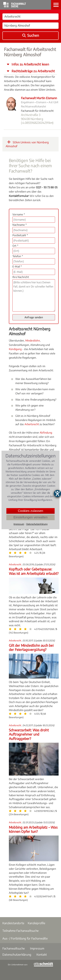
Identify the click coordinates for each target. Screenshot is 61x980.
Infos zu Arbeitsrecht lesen (30, 64)
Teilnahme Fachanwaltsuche (20, 931)
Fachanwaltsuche (14, 948)
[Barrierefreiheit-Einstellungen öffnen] (57, 494)
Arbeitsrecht (32, 424)
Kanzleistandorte (13, 923)
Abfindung (46, 433)
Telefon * (18, 256)
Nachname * (20, 225)
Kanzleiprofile (36, 923)
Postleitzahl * (20, 235)
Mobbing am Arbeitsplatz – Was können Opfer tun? (33, 829)
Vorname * (19, 214)
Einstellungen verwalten (30, 517)
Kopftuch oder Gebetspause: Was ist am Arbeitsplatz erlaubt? (34, 571)
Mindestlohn (33, 341)
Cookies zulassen (31, 511)
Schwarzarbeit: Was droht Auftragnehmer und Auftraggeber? (29, 734)
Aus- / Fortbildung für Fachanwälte (25, 938)
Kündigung (15, 349)
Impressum (37, 948)
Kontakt (42, 954)
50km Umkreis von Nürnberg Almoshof (27, 144)
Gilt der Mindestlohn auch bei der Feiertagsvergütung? (31, 647)
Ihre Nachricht (21, 277)
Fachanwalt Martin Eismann (39, 98)
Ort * (15, 246)
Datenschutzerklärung (17, 954)
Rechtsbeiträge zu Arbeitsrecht (33, 71)
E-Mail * (17, 267)
